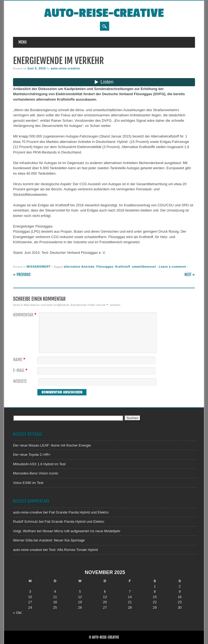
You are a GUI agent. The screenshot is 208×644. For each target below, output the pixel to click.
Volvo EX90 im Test (28, 483)
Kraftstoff (123, 267)
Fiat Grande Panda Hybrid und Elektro (79, 512)
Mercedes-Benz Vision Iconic (36, 473)
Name (20, 360)
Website (20, 381)
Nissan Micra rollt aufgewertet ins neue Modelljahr (82, 531)
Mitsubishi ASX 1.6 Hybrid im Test (39, 464)
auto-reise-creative (104, 13)
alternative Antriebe (79, 267)
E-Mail (21, 371)
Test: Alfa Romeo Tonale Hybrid (73, 550)
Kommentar (25, 315)
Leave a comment (172, 267)
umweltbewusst (144, 267)
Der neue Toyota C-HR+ (32, 455)
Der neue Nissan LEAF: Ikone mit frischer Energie (52, 445)
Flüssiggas (105, 267)
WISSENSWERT (39, 267)
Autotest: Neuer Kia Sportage (62, 540)
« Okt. (18, 613)
